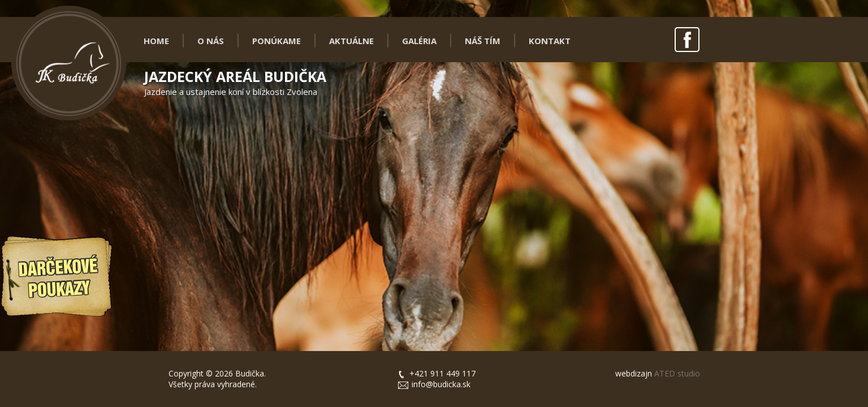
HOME (156, 41)
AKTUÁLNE (351, 41)
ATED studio (676, 373)
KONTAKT (550, 41)
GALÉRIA (419, 41)
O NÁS (211, 41)
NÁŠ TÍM (483, 41)
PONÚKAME (277, 41)
